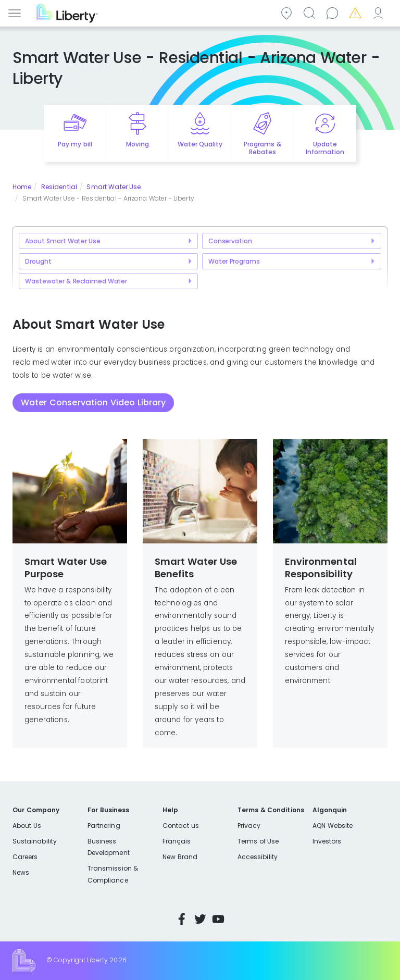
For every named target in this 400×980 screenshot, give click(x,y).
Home (22, 187)
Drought (38, 261)
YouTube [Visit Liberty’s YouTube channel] (218, 919)
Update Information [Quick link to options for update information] (325, 148)
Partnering (104, 826)
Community (288, 12)
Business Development (109, 847)
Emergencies (357, 12)
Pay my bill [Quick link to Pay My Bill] (75, 144)
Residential (59, 187)
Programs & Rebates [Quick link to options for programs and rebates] (262, 148)
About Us (27, 826)
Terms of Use (258, 841)
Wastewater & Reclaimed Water (76, 281)
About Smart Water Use (63, 241)
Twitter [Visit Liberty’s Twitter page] (200, 919)
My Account (380, 12)
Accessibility (258, 857)
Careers (25, 857)
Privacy (249, 826)
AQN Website (333, 826)
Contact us (334, 12)
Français (177, 841)
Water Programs (234, 261)
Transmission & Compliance (113, 874)
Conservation (230, 241)
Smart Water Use (114, 187)
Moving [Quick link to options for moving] (137, 144)
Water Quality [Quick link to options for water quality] (200, 144)
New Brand (180, 857)
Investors (327, 841)
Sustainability (35, 841)
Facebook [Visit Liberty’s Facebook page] (182, 919)
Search (311, 12)
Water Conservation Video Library (93, 402)
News (21, 872)
